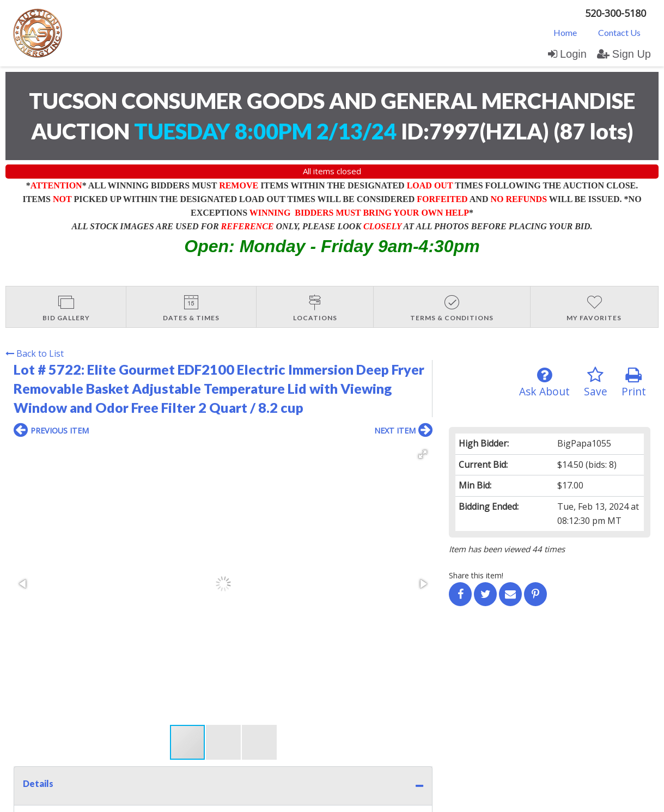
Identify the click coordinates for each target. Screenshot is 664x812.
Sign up (132, 708)
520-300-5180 (616, 13)
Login (567, 54)
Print (634, 383)
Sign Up (624, 54)
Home (565, 32)
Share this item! (476, 575)
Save (596, 383)
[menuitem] (565, 32)
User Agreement (181, 708)
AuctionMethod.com (357, 800)
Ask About (544, 383)
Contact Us (619, 32)
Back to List (35, 353)
